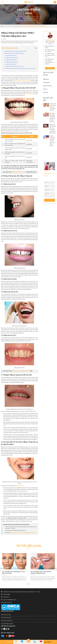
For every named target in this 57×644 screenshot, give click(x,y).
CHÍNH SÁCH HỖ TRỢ (7, 611)
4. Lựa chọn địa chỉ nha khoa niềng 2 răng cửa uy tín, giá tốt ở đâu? (19, 68)
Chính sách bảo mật (6, 615)
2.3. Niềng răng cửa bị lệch (11, 60)
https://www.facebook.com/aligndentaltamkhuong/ (23, 533)
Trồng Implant (47, 82)
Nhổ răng (45, 92)
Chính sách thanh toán (7, 621)
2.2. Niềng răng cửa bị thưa (11, 58)
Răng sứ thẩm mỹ (47, 86)
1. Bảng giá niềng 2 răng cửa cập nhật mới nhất (15, 51)
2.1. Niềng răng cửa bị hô (10, 56)
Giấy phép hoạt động (6, 602)
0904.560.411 (7, 597)
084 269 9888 (7, 594)
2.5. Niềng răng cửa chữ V (10, 64)
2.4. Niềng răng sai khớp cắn (11, 62)
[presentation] (1, 569)
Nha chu (45, 89)
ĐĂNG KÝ (50, 68)
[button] (28, 584)
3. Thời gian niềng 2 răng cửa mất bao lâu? (14, 66)
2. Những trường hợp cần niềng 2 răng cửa (14, 53)
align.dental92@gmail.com (10, 600)
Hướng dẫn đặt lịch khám (7, 624)
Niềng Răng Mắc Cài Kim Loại (19, 172)
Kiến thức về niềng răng (13, 26)
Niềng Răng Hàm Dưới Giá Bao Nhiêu (21, 371)
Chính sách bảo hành (6, 618)
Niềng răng (46, 79)
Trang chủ (4, 26)
